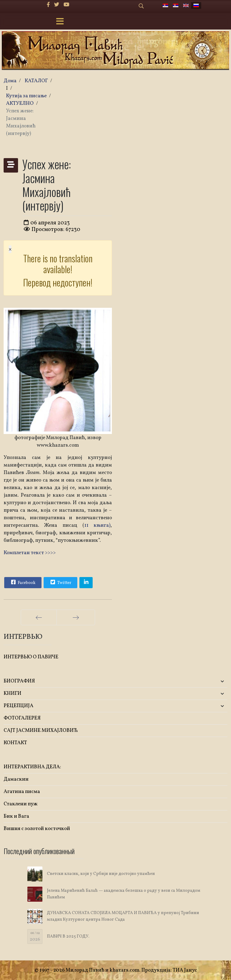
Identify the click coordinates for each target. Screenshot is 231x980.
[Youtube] (66, 5)
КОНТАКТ (15, 743)
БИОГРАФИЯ (19, 681)
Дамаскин (16, 779)
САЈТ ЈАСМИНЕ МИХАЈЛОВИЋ (41, 730)
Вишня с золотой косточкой (37, 829)
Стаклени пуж (21, 804)
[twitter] (57, 5)
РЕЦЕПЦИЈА (18, 706)
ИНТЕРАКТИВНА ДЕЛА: (32, 767)
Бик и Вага (16, 816)
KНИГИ (12, 693)
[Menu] (60, 22)
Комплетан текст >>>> (30, 553)
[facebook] (48, 5)
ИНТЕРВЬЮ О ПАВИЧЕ (31, 657)
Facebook (23, 582)
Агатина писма (22, 792)
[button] (190, 681)
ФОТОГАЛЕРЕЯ (22, 718)
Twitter (60, 582)
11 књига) (97, 525)
